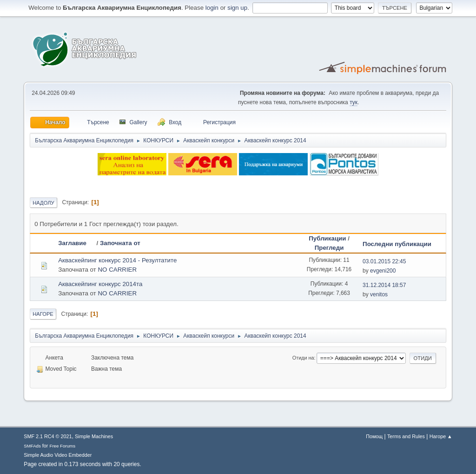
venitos (379, 294)
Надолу (43, 203)
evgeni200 (383, 271)
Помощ (374, 436)
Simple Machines (94, 436)
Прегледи (329, 248)
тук (354, 102)
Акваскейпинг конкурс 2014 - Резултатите (117, 260)
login (212, 8)
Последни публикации (397, 244)
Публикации (327, 238)
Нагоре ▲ (441, 436)
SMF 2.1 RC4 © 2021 (48, 436)
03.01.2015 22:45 (384, 261)
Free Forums (62, 446)
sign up (237, 8)
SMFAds (32, 446)
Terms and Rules (406, 436)
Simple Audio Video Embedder (58, 455)
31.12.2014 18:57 (384, 285)
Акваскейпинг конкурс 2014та (100, 284)
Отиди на (303, 358)
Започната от (120, 243)
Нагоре (43, 314)
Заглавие (76, 243)
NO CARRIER (117, 270)
